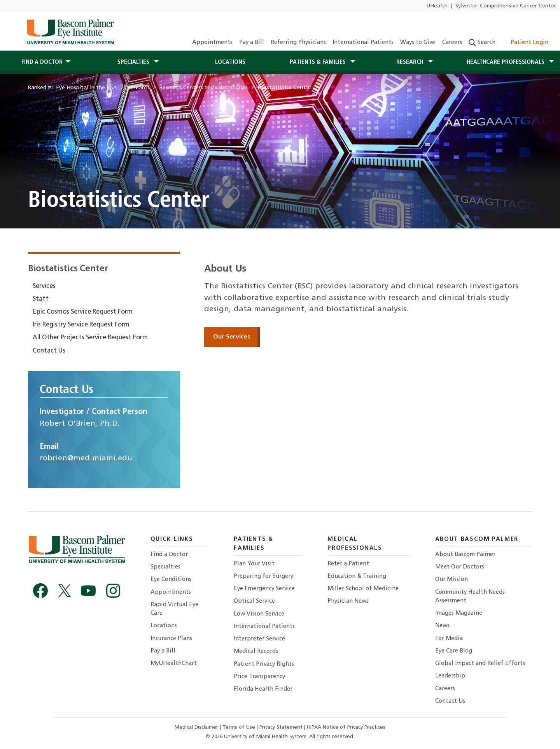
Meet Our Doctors (460, 567)
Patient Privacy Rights (264, 664)
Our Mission (451, 580)
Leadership (450, 676)
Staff (41, 299)
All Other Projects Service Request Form (90, 338)
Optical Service (254, 601)
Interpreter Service (259, 639)
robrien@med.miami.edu (86, 458)
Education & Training (357, 576)
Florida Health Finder (263, 689)
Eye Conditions (171, 580)
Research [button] (411, 62)
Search (482, 43)
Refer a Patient (348, 564)
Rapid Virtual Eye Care (174, 609)
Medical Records (256, 652)
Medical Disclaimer (197, 727)
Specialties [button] (134, 62)
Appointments (212, 43)
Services (44, 286)
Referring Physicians (298, 43)
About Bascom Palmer (465, 555)
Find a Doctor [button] (42, 62)
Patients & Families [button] (318, 62)
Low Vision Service (259, 614)
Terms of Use (240, 727)
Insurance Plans (171, 639)
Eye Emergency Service (264, 589)
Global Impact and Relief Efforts (480, 664)
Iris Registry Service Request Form (81, 325)
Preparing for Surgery (263, 576)
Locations (230, 62)
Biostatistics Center (68, 269)
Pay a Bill (252, 43)
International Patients (363, 43)
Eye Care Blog (454, 651)
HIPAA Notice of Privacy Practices (346, 727)
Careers (452, 43)
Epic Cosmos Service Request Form (83, 312)
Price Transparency (259, 677)
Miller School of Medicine (363, 589)
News (442, 626)
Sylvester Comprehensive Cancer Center (506, 6)
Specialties (165, 567)
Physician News (348, 601)
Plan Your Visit (254, 564)
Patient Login (525, 43)
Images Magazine (459, 613)
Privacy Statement (282, 727)
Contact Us (49, 351)
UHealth (437, 6)
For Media (449, 639)
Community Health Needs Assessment (470, 597)
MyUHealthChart (174, 664)
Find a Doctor (169, 555)
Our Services (232, 337)
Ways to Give (418, 43)
